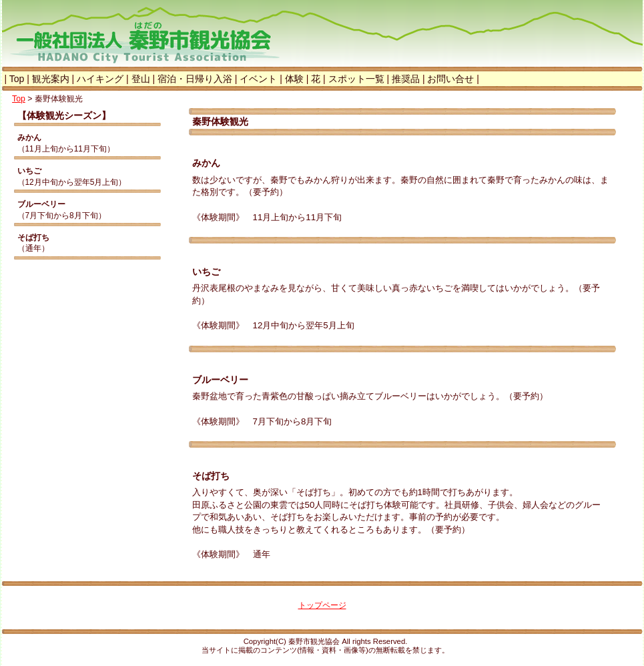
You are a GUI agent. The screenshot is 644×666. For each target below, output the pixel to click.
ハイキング (100, 79)
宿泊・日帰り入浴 (195, 79)
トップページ (322, 605)
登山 (141, 79)
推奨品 (406, 79)
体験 (294, 79)
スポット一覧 (356, 79)
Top (17, 79)
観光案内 (51, 79)
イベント (258, 79)
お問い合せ (450, 79)
